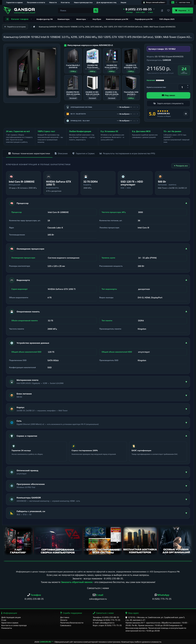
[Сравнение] (162, 10)
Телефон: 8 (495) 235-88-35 (106, 617)
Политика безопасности (72, 623)
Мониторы (82, 19)
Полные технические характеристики (29, 153)
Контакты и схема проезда (14, 625)
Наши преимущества (83, 2)
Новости (53, 2)
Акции (123, 2)
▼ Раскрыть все (181, 166)
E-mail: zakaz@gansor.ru (104, 623)
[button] (139, 9)
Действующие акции (11, 617)
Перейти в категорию (15, 27)
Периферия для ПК (145, 19)
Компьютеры (64, 19)
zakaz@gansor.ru (98, 599)
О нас (4, 620)
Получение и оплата (36, 2)
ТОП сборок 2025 (167, 19)
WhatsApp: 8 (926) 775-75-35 (107, 620)
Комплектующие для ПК (118, 19)
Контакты (65, 2)
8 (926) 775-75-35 (162, 599)
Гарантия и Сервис (84, 153)
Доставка (65, 617)
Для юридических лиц (106, 2)
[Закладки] (168, 10)
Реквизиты (7, 628)
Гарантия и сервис (15, 2)
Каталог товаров (19, 19)
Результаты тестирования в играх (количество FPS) (127, 153)
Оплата (64, 620)
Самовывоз (66, 625)
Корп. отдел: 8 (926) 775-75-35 (107, 625)
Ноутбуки (97, 19)
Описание (61, 153)
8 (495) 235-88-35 (113, 578)
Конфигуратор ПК (45, 19)
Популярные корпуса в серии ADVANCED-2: (90, 45)
